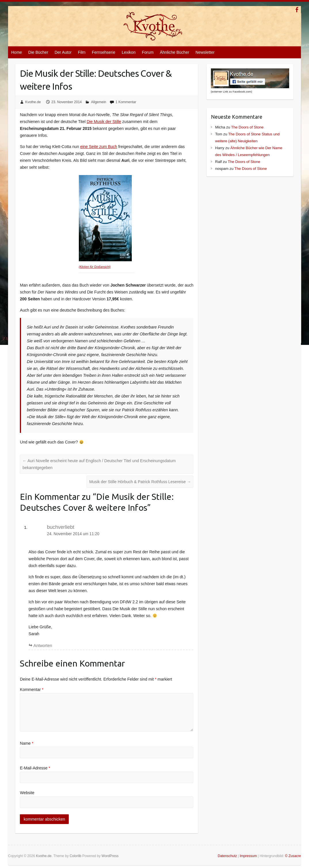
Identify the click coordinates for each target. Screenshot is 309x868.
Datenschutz (227, 856)
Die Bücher (38, 52)
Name (27, 743)
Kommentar (32, 690)
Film (82, 52)
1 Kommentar (126, 102)
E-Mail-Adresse (35, 768)
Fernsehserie (104, 52)
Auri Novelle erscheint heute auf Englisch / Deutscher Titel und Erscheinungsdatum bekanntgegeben (99, 464)
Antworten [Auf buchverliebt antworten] (43, 646)
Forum (148, 52)
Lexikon (129, 52)
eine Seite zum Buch (99, 147)
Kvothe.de (33, 102)
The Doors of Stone (247, 127)
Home (17, 52)
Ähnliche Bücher (175, 52)
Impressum (248, 856)
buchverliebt (61, 527)
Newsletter (205, 52)
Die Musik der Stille (104, 122)
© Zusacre (293, 856)
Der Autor (63, 52)
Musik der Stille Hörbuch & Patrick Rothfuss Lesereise (140, 482)
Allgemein (99, 102)
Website (27, 793)
